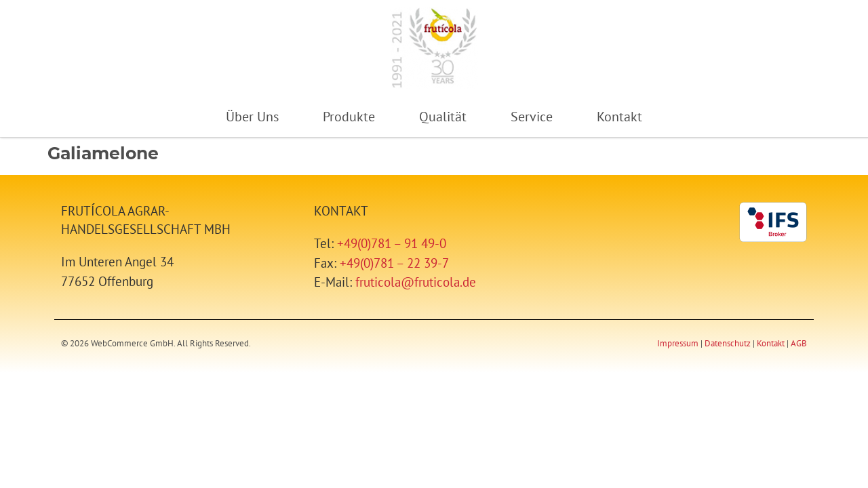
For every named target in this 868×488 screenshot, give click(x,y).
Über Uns (252, 117)
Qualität (443, 117)
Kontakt (619, 117)
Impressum (678, 343)
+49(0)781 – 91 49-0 (392, 243)
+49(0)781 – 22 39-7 (394, 263)
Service (532, 117)
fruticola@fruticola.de (416, 282)
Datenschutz (728, 343)
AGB (799, 343)
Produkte (349, 117)
